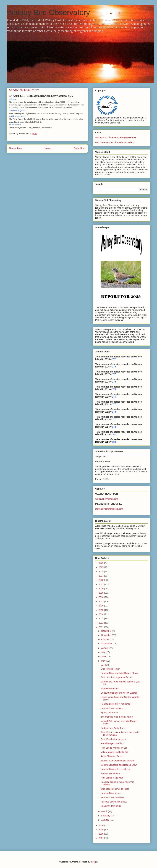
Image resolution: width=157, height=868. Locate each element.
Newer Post (15, 148)
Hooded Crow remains (112, 708)
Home (48, 148)
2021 (101, 584)
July (103, 652)
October (105, 639)
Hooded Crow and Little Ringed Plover (119, 673)
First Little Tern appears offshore (116, 677)
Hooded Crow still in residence (116, 704)
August (105, 648)
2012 (101, 623)
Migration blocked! (110, 689)
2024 (101, 572)
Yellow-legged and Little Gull (115, 752)
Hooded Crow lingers (111, 793)
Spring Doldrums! (109, 713)
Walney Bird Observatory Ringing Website (116, 137)
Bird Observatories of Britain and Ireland (115, 142)
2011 (101, 627)
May (104, 661)
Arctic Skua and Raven (112, 756)
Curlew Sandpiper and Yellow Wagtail (119, 693)
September (107, 644)
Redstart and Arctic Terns (113, 728)
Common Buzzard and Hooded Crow (119, 765)
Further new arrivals (110, 773)
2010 (101, 825)
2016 (101, 606)
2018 (101, 597)
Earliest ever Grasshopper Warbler (118, 761)
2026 (101, 563)
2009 (101, 830)
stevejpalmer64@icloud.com (109, 509)
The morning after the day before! (117, 717)
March (105, 811)
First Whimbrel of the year (113, 739)
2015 (101, 610)
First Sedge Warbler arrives (114, 748)
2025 (101, 567)
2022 (101, 580)
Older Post (79, 148)
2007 (101, 838)
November (107, 635)
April (104, 665)
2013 (101, 619)
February (106, 816)
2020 (101, 589)
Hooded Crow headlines (112, 797)
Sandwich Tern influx (111, 806)
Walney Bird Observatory (48, 12)
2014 (101, 614)
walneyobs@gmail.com (107, 499)
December (107, 631)
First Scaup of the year (112, 778)
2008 (101, 834)
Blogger (94, 862)
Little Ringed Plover (110, 669)
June (104, 656)
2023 (101, 576)
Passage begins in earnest (114, 802)
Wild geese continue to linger (115, 789)
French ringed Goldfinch (112, 743)
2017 (101, 601)
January (105, 820)
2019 (101, 593)
